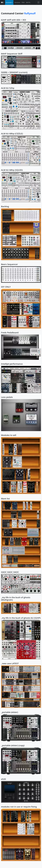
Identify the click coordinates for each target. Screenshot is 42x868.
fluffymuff (30, 13)
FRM (23, 2)
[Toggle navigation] (38, 2)
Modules (17, 2)
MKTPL (28, 2)
